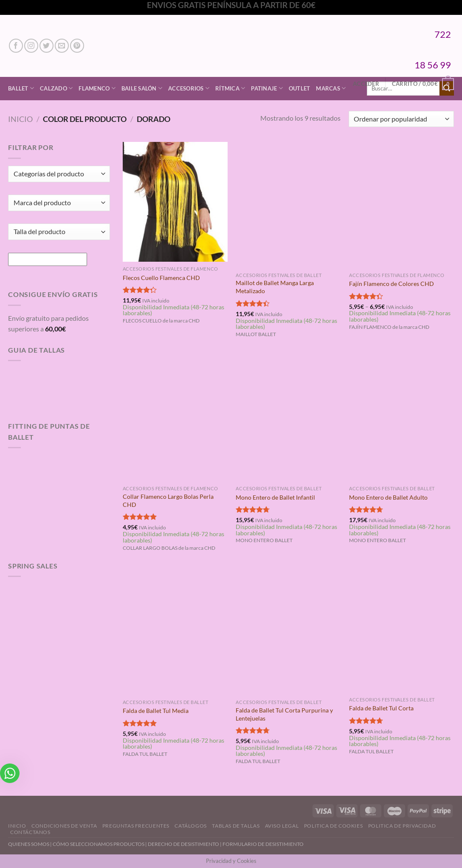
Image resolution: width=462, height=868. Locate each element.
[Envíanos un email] (62, 46)
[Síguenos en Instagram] (31, 46)
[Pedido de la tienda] (401, 119)
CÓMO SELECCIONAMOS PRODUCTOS (99, 844)
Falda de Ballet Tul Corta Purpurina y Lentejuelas (284, 714)
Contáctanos (30, 832)
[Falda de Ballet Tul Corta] (401, 631)
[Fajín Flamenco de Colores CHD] (401, 205)
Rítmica (230, 88)
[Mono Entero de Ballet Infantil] (288, 418)
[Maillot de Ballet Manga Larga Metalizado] (288, 205)
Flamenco (97, 88)
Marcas (331, 88)
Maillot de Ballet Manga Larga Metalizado (275, 287)
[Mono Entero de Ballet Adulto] (401, 418)
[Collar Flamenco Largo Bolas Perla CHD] (175, 418)
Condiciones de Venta (64, 826)
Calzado (56, 88)
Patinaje (267, 88)
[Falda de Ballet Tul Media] (175, 632)
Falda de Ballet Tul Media (156, 711)
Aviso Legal (282, 826)
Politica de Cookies (334, 826)
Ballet (21, 88)
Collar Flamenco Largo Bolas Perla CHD (168, 500)
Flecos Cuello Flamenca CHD (161, 278)
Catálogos (191, 826)
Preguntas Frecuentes (136, 826)
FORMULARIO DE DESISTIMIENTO (263, 844)
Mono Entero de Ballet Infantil (275, 497)
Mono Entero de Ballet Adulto (388, 497)
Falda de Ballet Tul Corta (381, 708)
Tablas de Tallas (236, 826)
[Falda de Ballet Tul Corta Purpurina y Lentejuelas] (288, 632)
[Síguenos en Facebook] (16, 46)
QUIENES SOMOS (29, 844)
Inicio (20, 119)
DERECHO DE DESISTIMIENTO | (185, 844)
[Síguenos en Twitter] (46, 46)
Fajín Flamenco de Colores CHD (392, 284)
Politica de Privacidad (402, 826)
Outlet (300, 88)
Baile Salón (142, 88)
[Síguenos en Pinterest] (77, 46)
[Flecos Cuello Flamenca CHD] (175, 202)
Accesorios (189, 88)
